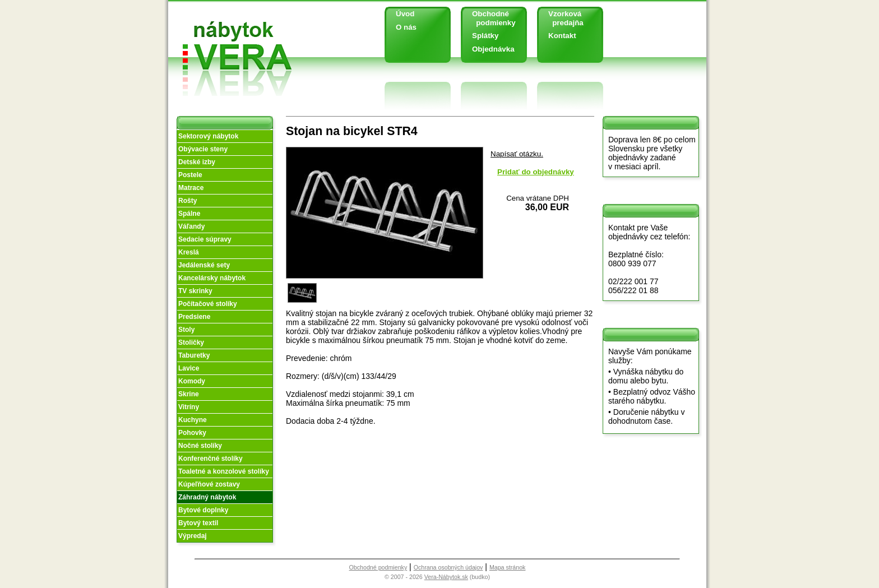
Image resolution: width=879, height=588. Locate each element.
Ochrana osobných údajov (448, 567)
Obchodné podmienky (490, 18)
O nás (406, 27)
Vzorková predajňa (562, 18)
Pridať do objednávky (536, 172)
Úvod (405, 14)
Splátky (485, 36)
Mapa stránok (508, 567)
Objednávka (493, 49)
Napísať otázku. (517, 154)
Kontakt (562, 36)
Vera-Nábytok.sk (446, 577)
